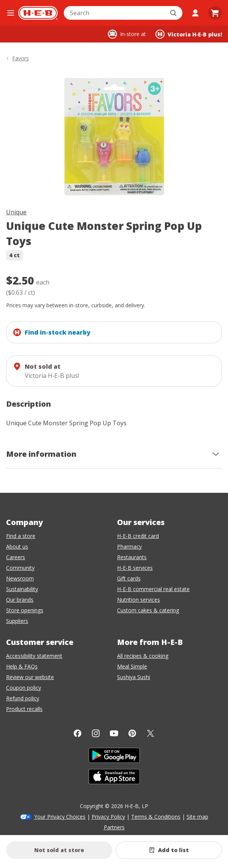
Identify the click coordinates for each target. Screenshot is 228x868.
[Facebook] (78, 733)
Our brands (20, 600)
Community (20, 568)
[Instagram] (96, 733)
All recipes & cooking (143, 656)
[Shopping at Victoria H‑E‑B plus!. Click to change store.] (189, 34)
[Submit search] (174, 13)
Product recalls (24, 709)
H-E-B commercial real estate (153, 589)
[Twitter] (150, 733)
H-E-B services (135, 568)
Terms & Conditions (156, 817)
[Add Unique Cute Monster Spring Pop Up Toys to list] (169, 850)
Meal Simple (132, 666)
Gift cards (129, 578)
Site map (197, 817)
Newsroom (20, 578)
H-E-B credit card (138, 536)
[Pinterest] (132, 733)
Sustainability (22, 589)
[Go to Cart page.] (215, 13)
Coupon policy (24, 688)
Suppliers (17, 621)
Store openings (25, 610)
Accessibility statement (34, 656)
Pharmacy (129, 546)
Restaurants (132, 557)
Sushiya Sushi (134, 677)
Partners (114, 827)
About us (17, 546)
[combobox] (115, 13)
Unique (16, 212)
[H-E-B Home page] (38, 13)
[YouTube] (114, 733)
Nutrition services (139, 600)
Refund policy (23, 698)
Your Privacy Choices (60, 817)
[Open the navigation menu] (11, 13)
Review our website (30, 677)
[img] (114, 136)
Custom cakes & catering (148, 610)
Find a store (21, 536)
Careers (16, 557)
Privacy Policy (108, 817)
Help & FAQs (22, 666)
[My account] (195, 13)
